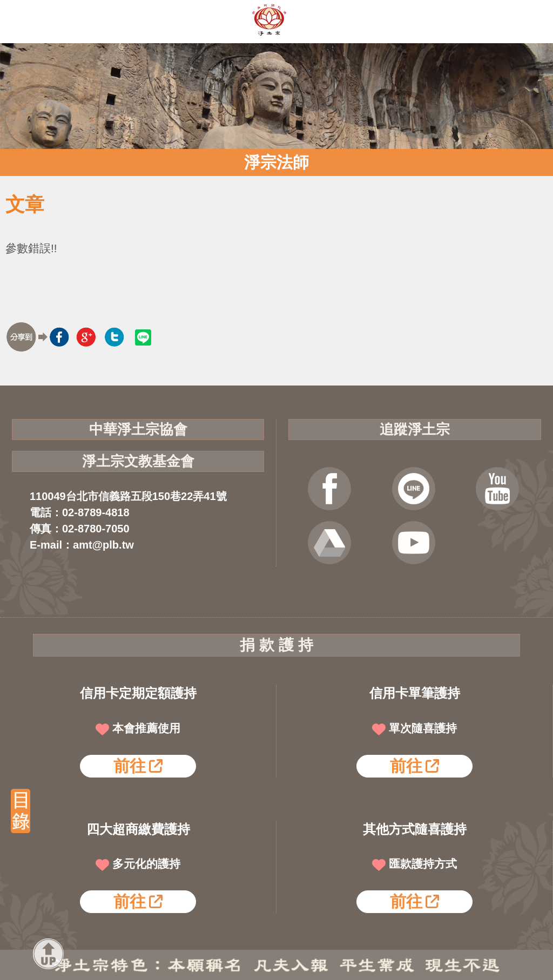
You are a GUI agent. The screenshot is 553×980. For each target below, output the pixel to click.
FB (329, 489)
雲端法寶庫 (329, 543)
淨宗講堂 (414, 543)
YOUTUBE (497, 489)
